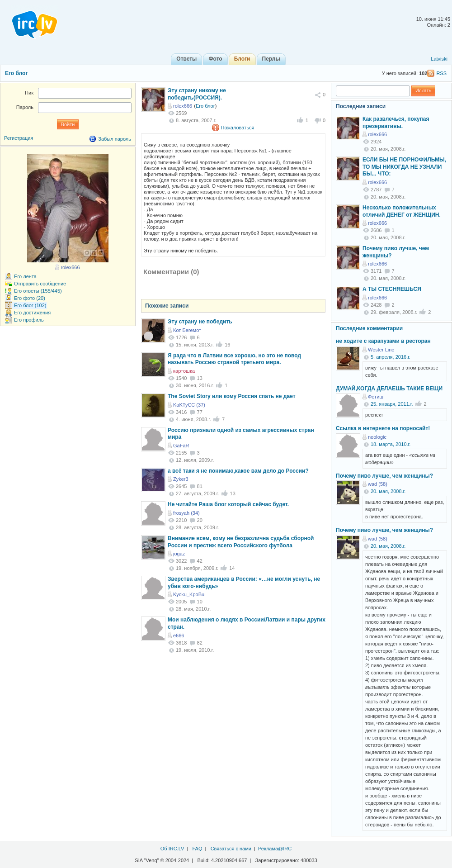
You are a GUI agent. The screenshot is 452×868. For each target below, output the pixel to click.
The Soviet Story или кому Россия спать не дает (232, 396)
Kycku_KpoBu (189, 594)
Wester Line (381, 350)
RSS (441, 73)
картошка (184, 371)
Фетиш (376, 397)
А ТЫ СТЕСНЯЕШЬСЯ (392, 289)
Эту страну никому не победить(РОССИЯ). (197, 94)
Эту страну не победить (200, 322)
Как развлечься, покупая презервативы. (396, 123)
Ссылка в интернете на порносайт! (383, 428)
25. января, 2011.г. (392, 404)
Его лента (25, 276)
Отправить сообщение (40, 284)
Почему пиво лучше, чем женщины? (384, 476)
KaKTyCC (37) (189, 405)
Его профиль (29, 320)
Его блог (16, 73)
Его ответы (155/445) (38, 291)
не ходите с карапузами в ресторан (383, 341)
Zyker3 (181, 479)
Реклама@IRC (275, 849)
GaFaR (181, 446)
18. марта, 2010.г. (391, 444)
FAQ (197, 849)
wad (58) (378, 484)
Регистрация (19, 138)
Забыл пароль (115, 139)
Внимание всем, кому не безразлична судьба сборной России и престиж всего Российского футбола (241, 542)
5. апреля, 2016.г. (391, 357)
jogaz (179, 554)
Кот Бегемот (187, 330)
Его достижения (32, 313)
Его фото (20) (30, 298)
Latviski (439, 59)
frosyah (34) (186, 513)
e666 (179, 636)
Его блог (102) (30, 305)
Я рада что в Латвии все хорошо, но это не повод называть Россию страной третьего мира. (234, 359)
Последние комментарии (369, 328)
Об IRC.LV (172, 849)
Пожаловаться (238, 128)
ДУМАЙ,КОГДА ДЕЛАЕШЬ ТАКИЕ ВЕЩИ (389, 389)
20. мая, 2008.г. (388, 491)
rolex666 (183, 106)
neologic (377, 437)
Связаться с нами (231, 849)
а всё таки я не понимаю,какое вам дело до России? (238, 471)
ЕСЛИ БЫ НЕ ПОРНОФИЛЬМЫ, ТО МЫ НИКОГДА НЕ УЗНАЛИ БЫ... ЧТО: (404, 167)
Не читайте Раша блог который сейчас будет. (228, 504)
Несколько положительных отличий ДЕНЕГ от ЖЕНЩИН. (402, 211)
